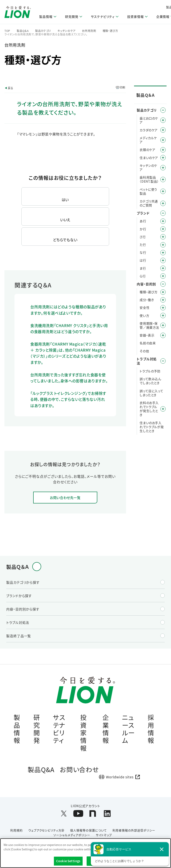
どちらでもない (65, 240)
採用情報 (151, 730)
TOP (7, 31)
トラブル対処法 (147, 361)
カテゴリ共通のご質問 (149, 203)
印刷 (123, 87)
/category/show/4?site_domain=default (163, 110)
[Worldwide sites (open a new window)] (121, 779)
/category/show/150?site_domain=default (163, 140)
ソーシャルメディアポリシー (72, 837)
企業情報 (106, 730)
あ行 (143, 221)
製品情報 (17, 730)
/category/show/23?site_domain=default (163, 245)
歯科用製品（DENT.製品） (149, 179)
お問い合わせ (79, 772)
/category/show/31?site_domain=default (163, 276)
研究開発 (37, 730)
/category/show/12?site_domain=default (163, 213)
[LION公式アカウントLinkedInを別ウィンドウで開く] (107, 816)
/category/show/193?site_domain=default (163, 130)
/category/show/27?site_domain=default (163, 253)
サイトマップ (104, 837)
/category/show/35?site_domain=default (163, 221)
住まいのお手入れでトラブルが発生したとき (152, 427)
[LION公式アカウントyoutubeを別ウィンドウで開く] (78, 816)
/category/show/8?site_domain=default (163, 284)
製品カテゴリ (43, 31)
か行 (143, 229)
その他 (144, 351)
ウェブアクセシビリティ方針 (46, 833)
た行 (143, 245)
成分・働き (147, 300)
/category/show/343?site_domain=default (163, 203)
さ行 (143, 237)
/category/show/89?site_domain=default (163, 335)
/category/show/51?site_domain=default (163, 315)
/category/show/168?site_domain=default (163, 409)
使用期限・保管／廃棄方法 (149, 325)
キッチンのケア (66, 31)
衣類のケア (147, 150)
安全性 (145, 307)
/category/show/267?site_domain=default (163, 168)
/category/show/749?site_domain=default (163, 179)
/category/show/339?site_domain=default (163, 268)
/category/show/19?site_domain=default (163, 237)
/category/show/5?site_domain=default (163, 120)
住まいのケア (149, 158)
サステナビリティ (59, 730)
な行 (143, 252)
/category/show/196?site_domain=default (163, 260)
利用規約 (16, 833)
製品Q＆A (23, 31)
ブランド (143, 213)
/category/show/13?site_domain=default (163, 229)
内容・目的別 (146, 284)
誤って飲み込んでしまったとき (150, 381)
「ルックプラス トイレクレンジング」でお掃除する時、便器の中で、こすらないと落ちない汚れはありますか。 (68, 399)
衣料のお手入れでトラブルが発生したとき (149, 409)
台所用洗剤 (89, 31)
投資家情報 (83, 734)
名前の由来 (148, 343)
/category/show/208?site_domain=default (163, 150)
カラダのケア (149, 130)
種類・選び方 (110, 31)
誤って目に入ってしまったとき (151, 393)
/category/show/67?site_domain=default (163, 308)
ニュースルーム (128, 730)
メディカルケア (148, 140)
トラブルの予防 (150, 371)
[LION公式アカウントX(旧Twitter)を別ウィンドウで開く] (64, 816)
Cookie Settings (68, 861)
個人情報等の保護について (89, 833)
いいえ (65, 220)
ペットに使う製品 (148, 191)
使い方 (144, 315)
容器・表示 (147, 335)
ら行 (143, 276)
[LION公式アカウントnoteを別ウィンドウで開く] (93, 816)
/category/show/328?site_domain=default (163, 191)
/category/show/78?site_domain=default (163, 325)
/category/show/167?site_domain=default (163, 361)
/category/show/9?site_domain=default (163, 292)
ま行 (143, 268)
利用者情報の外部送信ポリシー (134, 833)
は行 (143, 260)
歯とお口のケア (149, 120)
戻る (10, 88)
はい (65, 200)
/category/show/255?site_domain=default (163, 158)
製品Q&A (41, 772)
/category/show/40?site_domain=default (163, 300)
